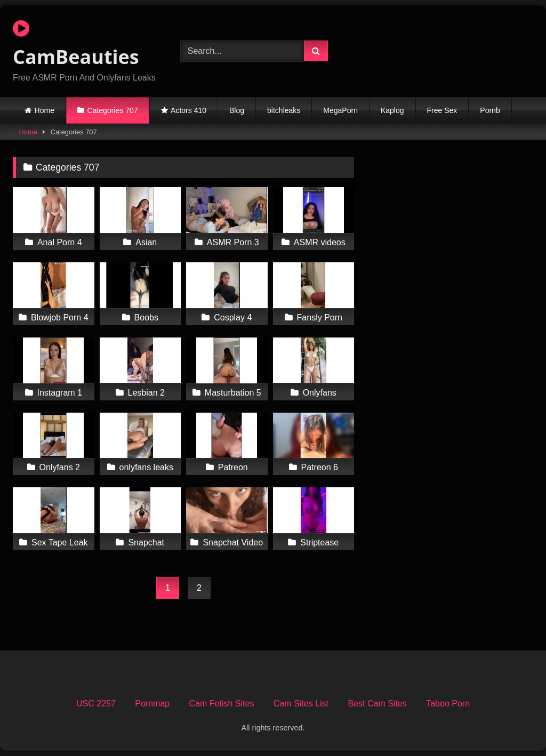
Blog (237, 110)
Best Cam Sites (377, 703)
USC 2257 (96, 703)
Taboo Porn (448, 703)
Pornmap (152, 703)
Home (45, 110)
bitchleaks (284, 110)
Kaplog (392, 110)
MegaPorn (340, 110)
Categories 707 (113, 110)
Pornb (490, 110)
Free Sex (442, 110)
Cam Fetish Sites (222, 703)
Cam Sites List (301, 703)
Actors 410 (188, 110)
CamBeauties (76, 44)
